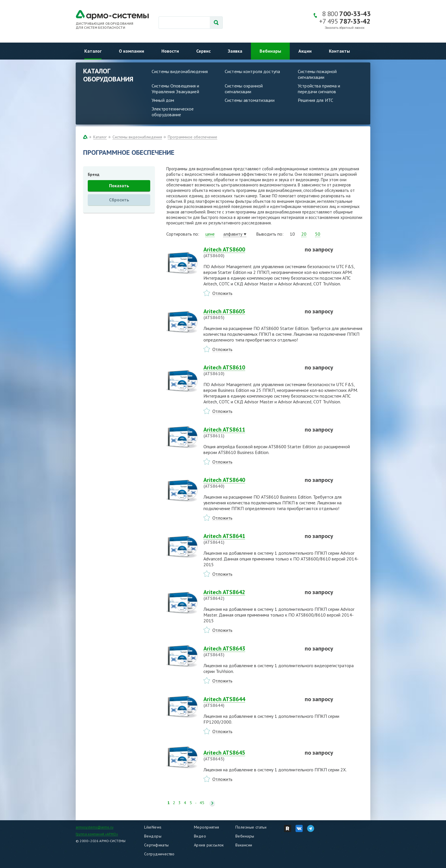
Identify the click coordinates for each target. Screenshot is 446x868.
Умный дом (163, 100)
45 (202, 803)
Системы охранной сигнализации (244, 89)
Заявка (235, 51)
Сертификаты (157, 845)
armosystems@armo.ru (95, 827)
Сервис (203, 51)
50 (318, 234)
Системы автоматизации (250, 100)
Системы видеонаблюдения (180, 71)
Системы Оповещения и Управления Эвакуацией (176, 89)
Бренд (94, 174)
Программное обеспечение (192, 137)
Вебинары (270, 51)
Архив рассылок (209, 845)
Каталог (93, 51)
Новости (170, 51)
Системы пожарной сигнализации (317, 74)
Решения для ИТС (316, 100)
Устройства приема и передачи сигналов (319, 89)
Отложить (222, 293)
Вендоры (153, 836)
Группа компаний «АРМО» (97, 834)
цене (210, 234)
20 (304, 234)
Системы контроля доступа (252, 71)
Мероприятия (207, 827)
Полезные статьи (251, 827)
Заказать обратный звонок (345, 28)
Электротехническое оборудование (173, 112)
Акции (305, 51)
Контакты (339, 51)
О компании (131, 51)
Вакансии (244, 845)
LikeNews (153, 827)
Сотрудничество (159, 854)
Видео (200, 836)
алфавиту (233, 234)
